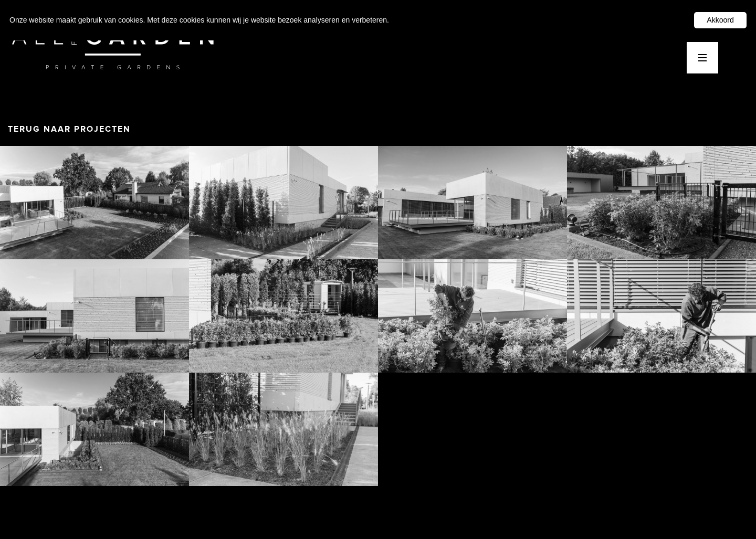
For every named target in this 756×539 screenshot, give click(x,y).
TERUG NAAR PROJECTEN (69, 129)
